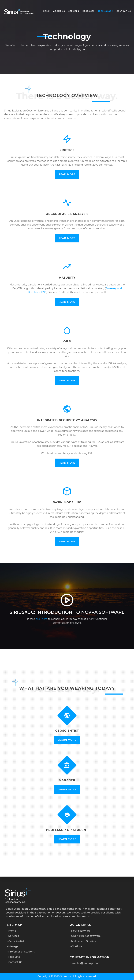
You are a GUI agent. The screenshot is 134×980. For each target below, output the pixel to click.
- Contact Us (14, 962)
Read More (67, 174)
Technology (105, 11)
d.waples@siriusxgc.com (85, 963)
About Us (59, 11)
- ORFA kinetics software (85, 936)
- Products (13, 957)
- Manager (13, 946)
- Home (11, 931)
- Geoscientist (15, 941)
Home (46, 11)
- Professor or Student (21, 952)
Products (88, 11)
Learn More (67, 740)
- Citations (76, 946)
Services (74, 11)
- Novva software (80, 931)
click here (41, 619)
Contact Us (124, 11)
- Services (13, 936)
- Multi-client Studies (83, 941)
